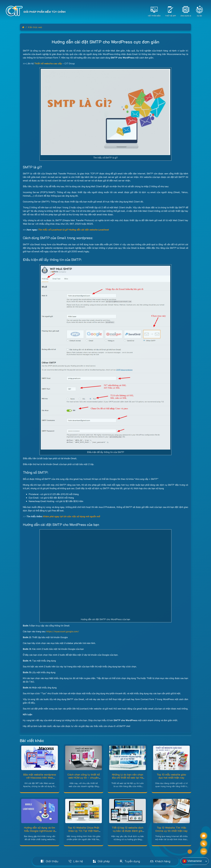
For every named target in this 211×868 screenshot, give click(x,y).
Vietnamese (192, 861)
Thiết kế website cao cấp (48, 63)
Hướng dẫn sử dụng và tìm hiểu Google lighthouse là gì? (40, 831)
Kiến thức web (35, 27)
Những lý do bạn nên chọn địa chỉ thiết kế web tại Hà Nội (128, 778)
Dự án (199, 16)
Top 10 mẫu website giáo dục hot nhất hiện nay (171, 776)
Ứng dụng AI (186, 16)
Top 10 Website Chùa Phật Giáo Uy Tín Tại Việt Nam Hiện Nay (84, 831)
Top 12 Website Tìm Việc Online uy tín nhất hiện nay (171, 829)
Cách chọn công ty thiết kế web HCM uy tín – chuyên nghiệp (84, 778)
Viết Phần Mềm (154, 16)
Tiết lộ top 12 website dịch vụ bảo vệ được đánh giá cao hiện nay (128, 831)
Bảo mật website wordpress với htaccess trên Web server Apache (40, 778)
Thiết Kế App (170, 16)
